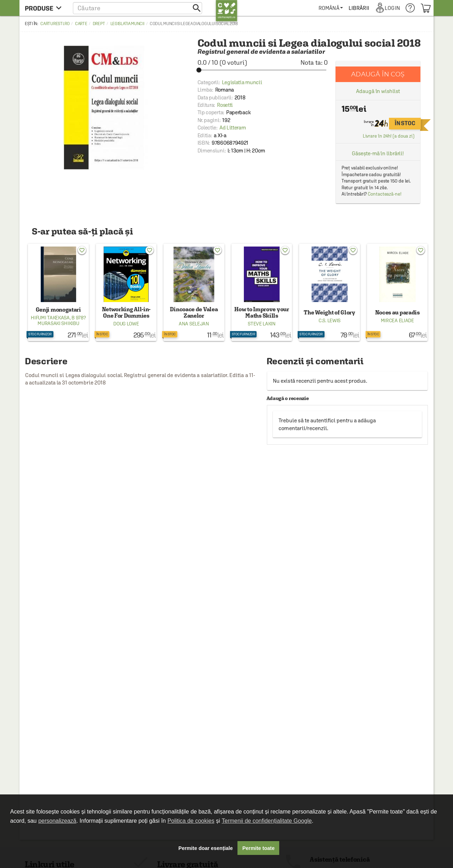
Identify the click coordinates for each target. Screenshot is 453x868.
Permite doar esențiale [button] (206, 848)
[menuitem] (331, 8)
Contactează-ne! (385, 194)
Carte (81, 24)
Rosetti (225, 105)
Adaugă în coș (378, 74)
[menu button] (45, 8)
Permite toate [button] (259, 848)
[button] (137, 8)
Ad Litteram (233, 128)
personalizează (57, 821)
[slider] (263, 70)
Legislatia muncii (127, 24)
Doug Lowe (126, 324)
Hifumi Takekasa (50, 318)
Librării (359, 8)
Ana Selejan (194, 324)
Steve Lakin (262, 324)
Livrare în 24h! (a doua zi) (389, 136)
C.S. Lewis (329, 320)
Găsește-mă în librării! (378, 153)
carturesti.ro (55, 24)
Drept (99, 24)
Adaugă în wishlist (378, 91)
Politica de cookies (191, 821)
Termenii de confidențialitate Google (267, 821)
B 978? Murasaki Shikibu (62, 320)
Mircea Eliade (397, 320)
